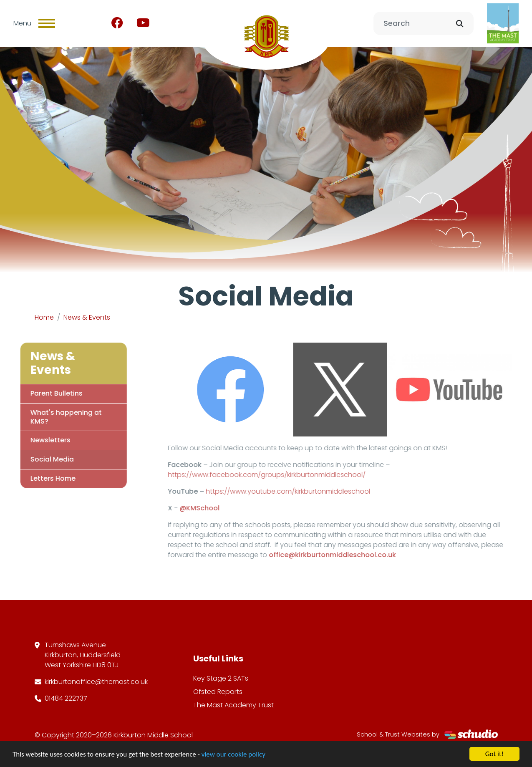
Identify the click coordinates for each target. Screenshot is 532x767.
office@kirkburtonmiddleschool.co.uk (343, 555)
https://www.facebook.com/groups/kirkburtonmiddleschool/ (277, 475)
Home (44, 317)
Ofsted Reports (218, 692)
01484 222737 (66, 698)
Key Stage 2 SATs (221, 678)
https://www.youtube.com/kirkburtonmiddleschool (298, 491)
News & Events (87, 317)
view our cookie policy (233, 755)
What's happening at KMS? (55, 417)
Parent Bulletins (46, 393)
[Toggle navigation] (47, 23)
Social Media (41, 459)
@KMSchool (210, 508)
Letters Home (42, 478)
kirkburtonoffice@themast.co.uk (96, 682)
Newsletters (40, 440)
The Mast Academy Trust (233, 705)
